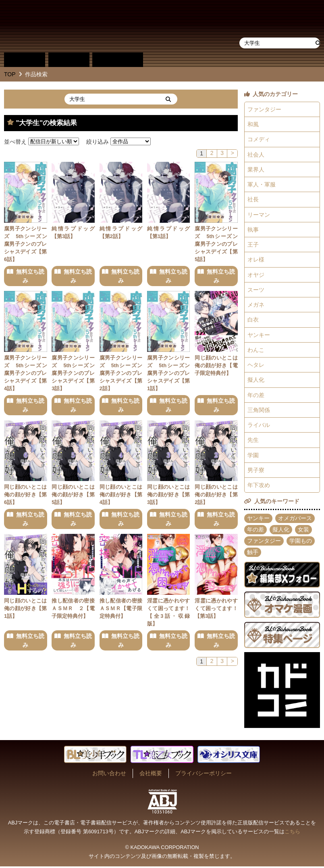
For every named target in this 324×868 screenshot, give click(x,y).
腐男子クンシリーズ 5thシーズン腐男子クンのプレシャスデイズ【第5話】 (216, 244)
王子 (253, 245)
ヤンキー (259, 336)
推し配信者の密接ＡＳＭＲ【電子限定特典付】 (121, 609)
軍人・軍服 (262, 185)
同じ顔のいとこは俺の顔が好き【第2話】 (216, 495)
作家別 (69, 60)
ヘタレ (256, 366)
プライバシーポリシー (204, 775)
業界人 (256, 169)
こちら (292, 833)
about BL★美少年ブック (167, 60)
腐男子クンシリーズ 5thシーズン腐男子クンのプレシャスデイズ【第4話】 (26, 373)
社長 (253, 200)
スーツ (256, 290)
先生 (253, 441)
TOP (10, 74)
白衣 (253, 320)
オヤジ (256, 275)
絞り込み (98, 141)
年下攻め (259, 487)
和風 (253, 124)
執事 (253, 230)
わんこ (256, 351)
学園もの (301, 542)
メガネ (256, 305)
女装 (303, 531)
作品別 (25, 60)
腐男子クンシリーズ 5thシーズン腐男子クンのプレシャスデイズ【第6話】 (26, 244)
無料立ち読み (30, 276)
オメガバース (295, 520)
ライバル (259, 426)
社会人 (256, 155)
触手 (253, 554)
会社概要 (151, 775)
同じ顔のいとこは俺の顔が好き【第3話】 (169, 495)
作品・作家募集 (211, 60)
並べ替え (15, 141)
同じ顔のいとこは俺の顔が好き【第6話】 (26, 495)
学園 (253, 456)
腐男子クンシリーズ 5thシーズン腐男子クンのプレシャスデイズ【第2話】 (121, 373)
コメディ (259, 140)
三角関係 (259, 411)
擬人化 (256, 381)
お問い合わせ (109, 775)
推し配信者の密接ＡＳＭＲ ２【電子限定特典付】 (73, 609)
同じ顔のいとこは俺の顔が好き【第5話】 (73, 495)
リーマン (259, 215)
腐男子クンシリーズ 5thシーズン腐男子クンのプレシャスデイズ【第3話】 (73, 373)
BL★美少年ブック (96, 26)
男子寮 (256, 471)
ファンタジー (264, 109)
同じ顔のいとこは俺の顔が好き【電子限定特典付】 (216, 366)
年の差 (256, 396)
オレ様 (256, 260)
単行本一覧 (117, 60)
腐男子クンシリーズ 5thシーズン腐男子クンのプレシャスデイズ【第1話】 (169, 373)
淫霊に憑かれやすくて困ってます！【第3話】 (216, 609)
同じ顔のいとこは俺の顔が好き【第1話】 (26, 609)
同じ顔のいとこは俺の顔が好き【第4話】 (121, 495)
